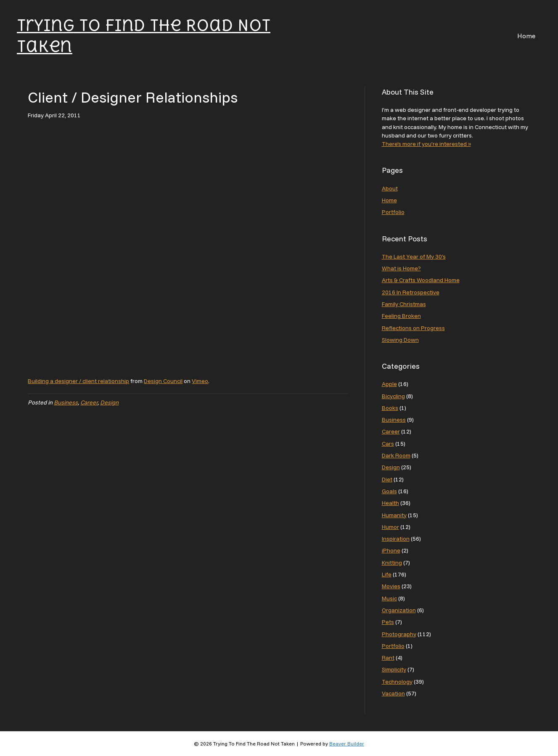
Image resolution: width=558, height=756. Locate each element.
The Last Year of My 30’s (414, 256)
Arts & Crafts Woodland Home (421, 280)
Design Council (163, 381)
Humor (390, 527)
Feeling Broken (401, 316)
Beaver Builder (347, 744)
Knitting (392, 563)
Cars (388, 444)
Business (66, 402)
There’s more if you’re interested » (426, 144)
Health (390, 503)
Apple (389, 384)
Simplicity (394, 669)
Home (526, 36)
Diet (387, 479)
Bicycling (393, 396)
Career (89, 402)
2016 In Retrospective (411, 292)
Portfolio (393, 212)
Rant (388, 658)
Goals (389, 491)
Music (389, 598)
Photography (399, 634)
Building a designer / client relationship (78, 381)
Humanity (394, 515)
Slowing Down (400, 340)
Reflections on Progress (413, 328)
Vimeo (200, 381)
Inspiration (396, 539)
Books (390, 408)
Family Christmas (404, 304)
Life (387, 574)
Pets (388, 622)
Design (109, 402)
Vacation (393, 693)
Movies (391, 586)
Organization (399, 610)
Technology (397, 682)
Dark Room (396, 455)
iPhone (391, 550)
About (390, 188)
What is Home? (401, 268)
